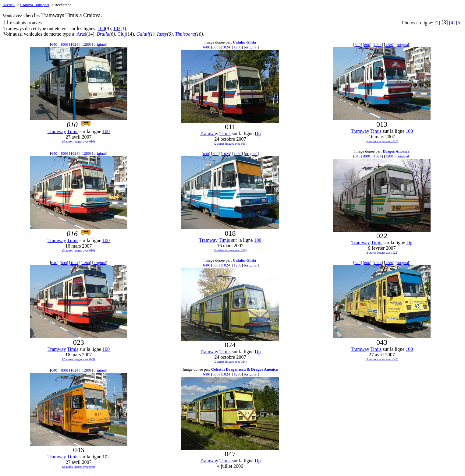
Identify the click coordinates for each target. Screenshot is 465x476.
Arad (81, 34)
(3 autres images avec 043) (382, 359)
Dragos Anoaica (396, 151)
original (100, 44)
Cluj (122, 34)
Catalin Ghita (244, 42)
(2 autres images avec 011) (230, 144)
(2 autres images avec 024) (230, 362)
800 (64, 44)
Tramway (57, 131)
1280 (86, 44)
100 (101, 28)
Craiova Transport (35, 5)
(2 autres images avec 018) (230, 250)
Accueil (9, 5)
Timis (73, 131)
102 (117, 28)
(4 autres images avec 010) (78, 141)
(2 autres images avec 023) (78, 359)
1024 (74, 44)
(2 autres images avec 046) (78, 467)
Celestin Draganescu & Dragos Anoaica (245, 369)
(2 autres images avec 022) (382, 253)
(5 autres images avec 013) (382, 141)
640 (54, 44)
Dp (258, 134)
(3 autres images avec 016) (78, 250)
